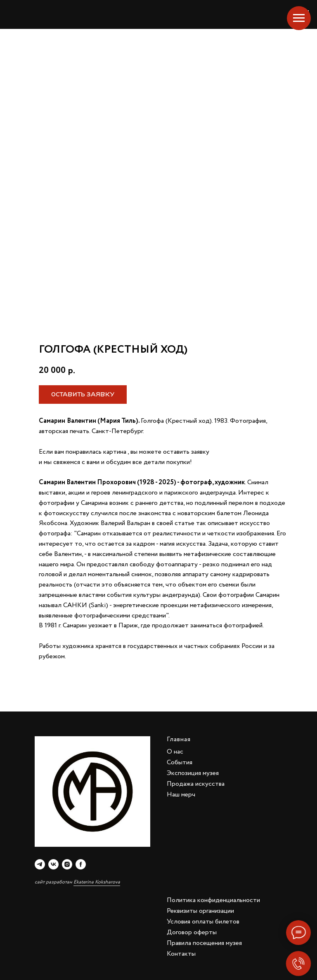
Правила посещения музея (204, 943)
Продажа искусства (196, 784)
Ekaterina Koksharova (97, 882)
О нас (175, 752)
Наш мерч (181, 795)
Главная (179, 739)
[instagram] (67, 864)
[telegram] (40, 864)
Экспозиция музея (193, 773)
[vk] (53, 864)
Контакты (181, 954)
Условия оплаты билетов (203, 922)
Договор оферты (192, 932)
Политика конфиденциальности (213, 900)
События (180, 762)
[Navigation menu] (299, 18)
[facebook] (81, 864)
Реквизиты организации (200, 911)
